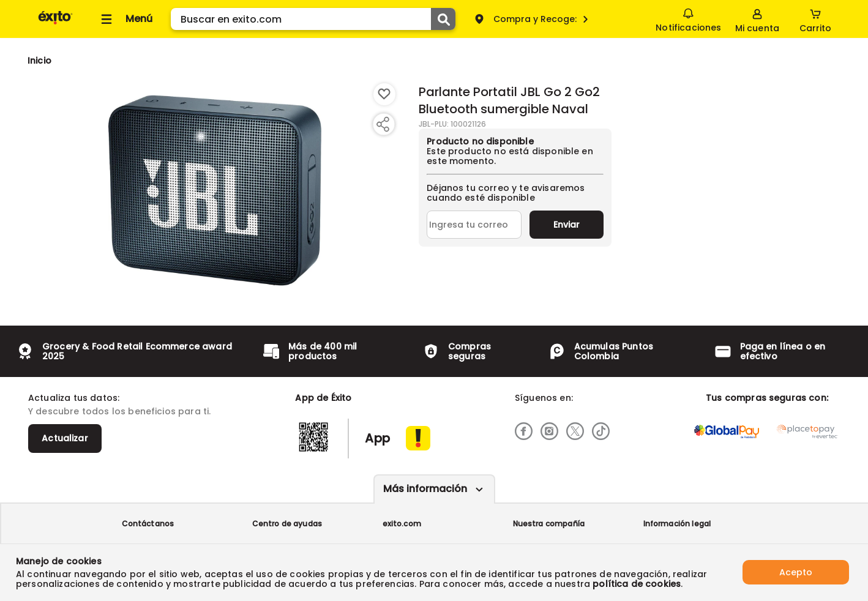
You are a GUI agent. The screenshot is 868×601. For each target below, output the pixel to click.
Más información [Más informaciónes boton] (425, 489)
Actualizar (65, 438)
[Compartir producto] (383, 124)
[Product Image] (215, 190)
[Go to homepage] (39, 61)
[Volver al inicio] (55, 24)
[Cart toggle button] (815, 19)
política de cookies (637, 584)
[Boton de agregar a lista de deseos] (384, 94)
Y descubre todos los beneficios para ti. (119, 411)
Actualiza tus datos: (74, 398)
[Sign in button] (757, 19)
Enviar (567, 225)
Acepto (796, 572)
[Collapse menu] (125, 19)
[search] (313, 19)
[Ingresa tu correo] (474, 225)
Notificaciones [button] (688, 18)
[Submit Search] (443, 19)
